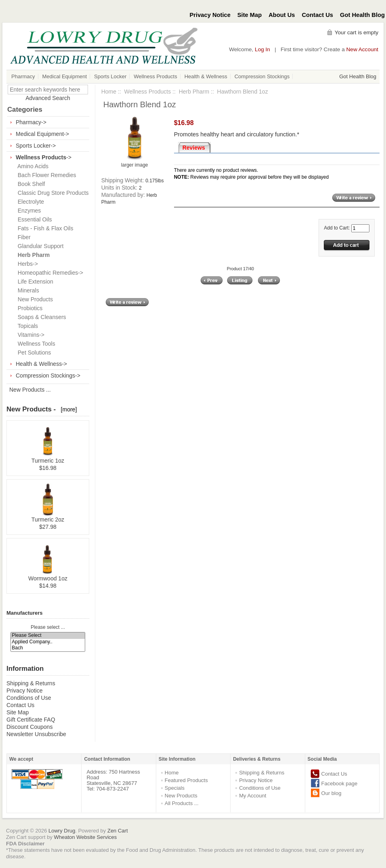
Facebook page (340, 783)
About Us (282, 15)
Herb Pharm (194, 92)
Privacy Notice (210, 15)
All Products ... (182, 803)
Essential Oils (33, 219)
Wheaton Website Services (86, 837)
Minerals (27, 290)
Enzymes (28, 211)
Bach (48, 648)
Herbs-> (26, 264)
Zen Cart (118, 831)
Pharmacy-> (31, 122)
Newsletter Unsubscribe (36, 734)
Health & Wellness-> (41, 364)
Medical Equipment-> (42, 134)
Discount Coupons (29, 727)
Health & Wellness (206, 76)
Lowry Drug (62, 831)
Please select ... (48, 627)
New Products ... (30, 390)
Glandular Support (39, 246)
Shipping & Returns (31, 683)
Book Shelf (30, 184)
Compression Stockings (262, 76)
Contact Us (318, 15)
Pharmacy (23, 76)
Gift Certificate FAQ (31, 720)
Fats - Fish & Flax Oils (44, 228)
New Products (34, 299)
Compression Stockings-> (48, 376)
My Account (253, 796)
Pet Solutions (33, 353)
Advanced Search (48, 98)
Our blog (331, 793)
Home (109, 92)
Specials (175, 788)
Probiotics (28, 308)
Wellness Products (155, 76)
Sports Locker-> (36, 146)
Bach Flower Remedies (45, 175)
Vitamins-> (29, 335)
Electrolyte (29, 202)
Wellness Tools (35, 344)
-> (44, 157)
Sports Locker (110, 76)
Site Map (250, 15)
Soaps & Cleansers (40, 317)
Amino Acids (31, 166)
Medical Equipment (65, 76)
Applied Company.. (48, 642)
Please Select (48, 635)
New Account (362, 49)
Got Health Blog (362, 15)
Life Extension (34, 282)
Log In (262, 49)
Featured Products (186, 780)
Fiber (23, 237)
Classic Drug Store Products (52, 193)
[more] (67, 409)
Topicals (26, 326)
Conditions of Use (29, 698)
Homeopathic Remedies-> (49, 273)
